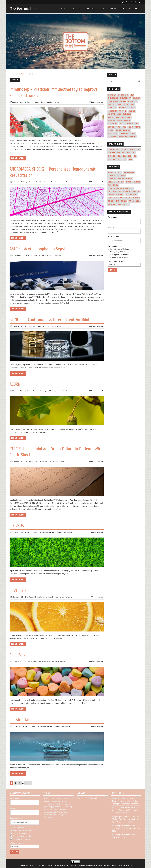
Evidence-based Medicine (46, 182)
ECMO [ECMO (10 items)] (115, 105)
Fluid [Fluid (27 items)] (133, 105)
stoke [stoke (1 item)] (138, 201)
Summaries (90, 9)
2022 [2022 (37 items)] (110, 159)
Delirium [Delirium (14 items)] (130, 101)
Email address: (114, 236)
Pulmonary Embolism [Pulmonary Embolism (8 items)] (121, 198)
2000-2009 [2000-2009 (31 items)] (132, 150)
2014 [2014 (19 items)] (129, 153)
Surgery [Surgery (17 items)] (111, 130)
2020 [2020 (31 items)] (130, 156)
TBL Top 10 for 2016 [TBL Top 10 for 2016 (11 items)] (114, 204)
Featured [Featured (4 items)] (137, 182)
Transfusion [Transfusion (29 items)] (124, 133)
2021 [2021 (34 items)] (135, 156)
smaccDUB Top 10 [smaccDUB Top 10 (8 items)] (113, 201)
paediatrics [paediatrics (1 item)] (120, 195)
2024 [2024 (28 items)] (120, 159)
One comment (98, 532)
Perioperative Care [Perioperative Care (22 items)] (114, 117)
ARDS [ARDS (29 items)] (132, 95)
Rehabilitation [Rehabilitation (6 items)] (113, 124)
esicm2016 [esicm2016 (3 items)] (120, 182)
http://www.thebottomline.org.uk (45, 865)
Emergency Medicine (48, 391)
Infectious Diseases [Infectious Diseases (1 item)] (114, 192)
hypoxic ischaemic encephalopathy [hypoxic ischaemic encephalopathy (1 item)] (119, 188)
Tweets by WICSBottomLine (88, 798)
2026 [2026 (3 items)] (130, 159)
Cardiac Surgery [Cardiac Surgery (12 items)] (125, 98)
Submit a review (117, 9)
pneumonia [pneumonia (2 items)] (134, 195)
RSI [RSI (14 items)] (137, 124)
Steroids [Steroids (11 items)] (131, 201)
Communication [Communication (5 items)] (113, 101)
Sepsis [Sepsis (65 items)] (118, 127)
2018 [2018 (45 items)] (120, 156)
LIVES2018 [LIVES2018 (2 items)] (111, 195)
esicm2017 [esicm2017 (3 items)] (129, 182)
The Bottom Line (23, 9)
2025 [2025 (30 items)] (125, 159)
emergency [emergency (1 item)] (111, 182)
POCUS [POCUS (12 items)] (110, 198)
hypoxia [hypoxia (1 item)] (116, 185)
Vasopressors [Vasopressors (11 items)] (122, 137)
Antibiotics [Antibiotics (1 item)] (112, 172)
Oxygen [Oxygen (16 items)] (119, 114)
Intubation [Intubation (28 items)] (132, 108)
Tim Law (31, 182)
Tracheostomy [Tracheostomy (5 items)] (113, 133)
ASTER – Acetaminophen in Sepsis (38, 249)
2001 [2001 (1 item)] (139, 150)
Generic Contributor (33, 255)
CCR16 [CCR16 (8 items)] (120, 172)
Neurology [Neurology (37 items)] (132, 111)
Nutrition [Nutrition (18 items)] (111, 114)
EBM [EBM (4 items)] (136, 101)
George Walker (32, 391)
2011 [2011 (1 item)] (118, 153)
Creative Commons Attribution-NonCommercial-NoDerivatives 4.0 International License (101, 865)
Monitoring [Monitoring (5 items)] (123, 111)
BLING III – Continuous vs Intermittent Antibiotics (52, 320)
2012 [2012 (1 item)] (123, 153)
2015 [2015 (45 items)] (134, 153)
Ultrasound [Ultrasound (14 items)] (112, 137)
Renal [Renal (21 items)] (121, 124)
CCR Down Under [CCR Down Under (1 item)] (129, 172)
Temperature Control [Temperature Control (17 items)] (123, 130)
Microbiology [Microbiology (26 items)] (112, 111)
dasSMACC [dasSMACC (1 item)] (129, 179)
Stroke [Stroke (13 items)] (138, 127)
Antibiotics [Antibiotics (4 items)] (112, 95)
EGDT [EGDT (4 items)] (120, 105)
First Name (112, 217)
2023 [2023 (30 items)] (115, 159)
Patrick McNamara (33, 102)
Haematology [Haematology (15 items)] (112, 108)
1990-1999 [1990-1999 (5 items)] (123, 150)
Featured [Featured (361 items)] (126, 105)
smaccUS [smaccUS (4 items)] (124, 201)
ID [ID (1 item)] (133, 188)
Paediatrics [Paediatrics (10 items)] (127, 114)
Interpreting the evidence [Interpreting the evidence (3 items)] (131, 192)
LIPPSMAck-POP (118, 837)
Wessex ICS (134, 9)
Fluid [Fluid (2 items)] (110, 185)
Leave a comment (97, 102)
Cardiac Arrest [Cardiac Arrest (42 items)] (113, 98)
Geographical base (116, 261)
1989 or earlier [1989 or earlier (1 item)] (113, 150)
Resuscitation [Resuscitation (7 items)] (130, 124)
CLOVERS (17, 526)
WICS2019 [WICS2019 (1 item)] (126, 204)
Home (64, 9)
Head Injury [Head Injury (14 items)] (122, 108)
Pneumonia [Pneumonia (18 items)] (111, 121)
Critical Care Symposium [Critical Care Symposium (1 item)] (116, 179)
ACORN (15, 384)
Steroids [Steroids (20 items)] (130, 127)
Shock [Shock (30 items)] (124, 127)
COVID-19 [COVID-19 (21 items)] (123, 101)
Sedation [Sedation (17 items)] (111, 127)
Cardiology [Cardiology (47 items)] (136, 98)
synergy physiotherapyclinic (125, 817)
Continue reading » (18, 158)
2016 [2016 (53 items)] (110, 156)
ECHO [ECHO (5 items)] (110, 105)
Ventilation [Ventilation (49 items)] (133, 137)
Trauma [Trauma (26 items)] (132, 133)
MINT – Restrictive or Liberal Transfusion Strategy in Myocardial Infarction (125, 801)
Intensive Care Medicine (51, 102)
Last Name (112, 227)
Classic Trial (19, 720)
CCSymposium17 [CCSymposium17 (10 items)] (113, 176)
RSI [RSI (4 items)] (130, 198)
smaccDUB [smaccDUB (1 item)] (136, 198)
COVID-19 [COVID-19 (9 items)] (123, 176)
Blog (102, 9)
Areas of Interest (115, 246)
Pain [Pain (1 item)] (127, 195)
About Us (76, 9)
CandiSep (17, 655)
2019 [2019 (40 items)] (125, 156)
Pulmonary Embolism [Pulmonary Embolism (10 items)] (124, 121)
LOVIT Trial (19, 590)
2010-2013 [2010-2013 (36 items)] (111, 153)
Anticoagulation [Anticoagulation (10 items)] (123, 95)
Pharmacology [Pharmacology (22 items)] (127, 117)
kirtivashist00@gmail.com (35, 597)
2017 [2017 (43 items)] (115, 156)
